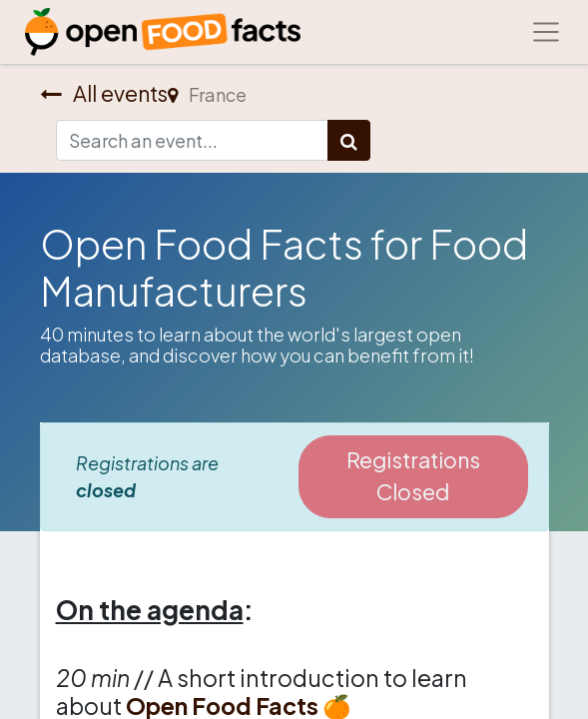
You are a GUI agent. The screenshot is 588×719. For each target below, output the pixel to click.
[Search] (349, 140)
